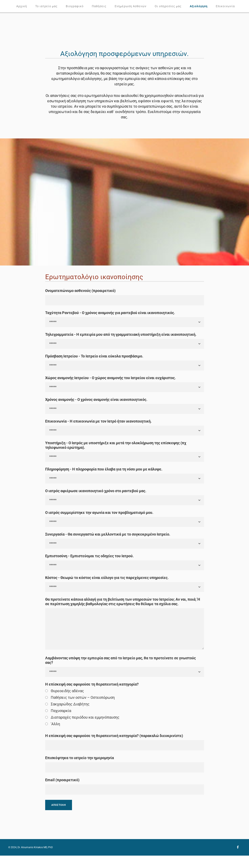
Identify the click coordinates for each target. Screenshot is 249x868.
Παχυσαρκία (61, 711)
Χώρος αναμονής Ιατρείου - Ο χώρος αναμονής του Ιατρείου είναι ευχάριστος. (110, 378)
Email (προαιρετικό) (62, 780)
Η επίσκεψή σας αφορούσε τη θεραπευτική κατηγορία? (92, 684)
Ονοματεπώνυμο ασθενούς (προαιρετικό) (80, 291)
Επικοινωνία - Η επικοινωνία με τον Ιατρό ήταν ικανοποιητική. (98, 421)
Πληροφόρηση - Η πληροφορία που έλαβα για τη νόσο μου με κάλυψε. (104, 469)
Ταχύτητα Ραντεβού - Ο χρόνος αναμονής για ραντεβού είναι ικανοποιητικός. (110, 313)
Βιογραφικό (75, 6)
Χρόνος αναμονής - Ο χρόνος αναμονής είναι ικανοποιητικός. (96, 399)
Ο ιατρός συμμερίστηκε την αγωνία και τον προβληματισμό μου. (99, 513)
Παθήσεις (99, 6)
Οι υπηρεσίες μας (168, 6)
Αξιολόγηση (199, 6)
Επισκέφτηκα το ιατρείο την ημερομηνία (80, 758)
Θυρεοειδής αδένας (67, 691)
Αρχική (22, 6)
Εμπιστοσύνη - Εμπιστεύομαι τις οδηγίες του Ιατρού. (89, 556)
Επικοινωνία (225, 6)
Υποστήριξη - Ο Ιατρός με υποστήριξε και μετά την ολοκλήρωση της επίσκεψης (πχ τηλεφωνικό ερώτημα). (116, 445)
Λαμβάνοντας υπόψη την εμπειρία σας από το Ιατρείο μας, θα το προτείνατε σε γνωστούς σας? (120, 660)
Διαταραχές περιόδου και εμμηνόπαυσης (85, 717)
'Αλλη (55, 724)
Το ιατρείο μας (46, 6)
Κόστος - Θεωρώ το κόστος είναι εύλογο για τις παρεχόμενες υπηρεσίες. (107, 578)
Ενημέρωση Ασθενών (131, 6)
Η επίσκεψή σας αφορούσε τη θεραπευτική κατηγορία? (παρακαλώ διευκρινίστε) (114, 736)
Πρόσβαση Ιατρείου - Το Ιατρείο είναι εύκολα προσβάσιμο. (94, 356)
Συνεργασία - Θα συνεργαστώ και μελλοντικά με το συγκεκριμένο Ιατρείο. (108, 534)
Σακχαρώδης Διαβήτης (70, 704)
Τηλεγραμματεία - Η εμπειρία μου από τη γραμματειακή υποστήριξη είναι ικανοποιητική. (121, 334)
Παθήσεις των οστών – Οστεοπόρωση (83, 697)
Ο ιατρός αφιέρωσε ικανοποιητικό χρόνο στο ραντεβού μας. (96, 491)
